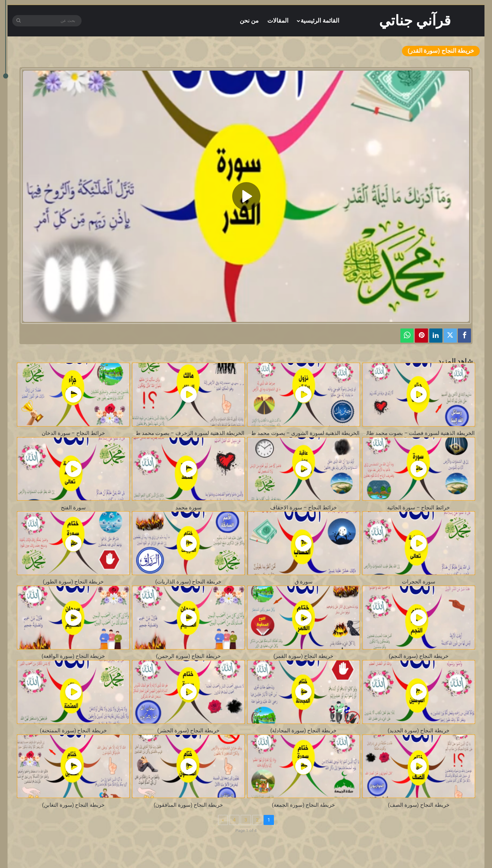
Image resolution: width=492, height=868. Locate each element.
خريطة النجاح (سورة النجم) (419, 656)
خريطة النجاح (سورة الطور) (73, 582)
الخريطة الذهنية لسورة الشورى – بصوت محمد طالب (301, 433)
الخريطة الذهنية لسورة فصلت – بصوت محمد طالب (418, 433)
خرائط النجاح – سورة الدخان (73, 433)
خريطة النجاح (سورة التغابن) (73, 805)
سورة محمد (188, 508)
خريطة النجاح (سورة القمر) (304, 656)
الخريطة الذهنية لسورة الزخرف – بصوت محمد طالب (186, 433)
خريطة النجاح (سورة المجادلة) (304, 731)
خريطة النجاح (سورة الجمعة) (304, 805)
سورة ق (304, 582)
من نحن (249, 21)
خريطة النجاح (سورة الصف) (419, 805)
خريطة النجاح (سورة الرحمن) (188, 656)
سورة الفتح (73, 508)
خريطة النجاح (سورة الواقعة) (73, 656)
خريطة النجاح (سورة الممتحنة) (73, 731)
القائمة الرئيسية (320, 21)
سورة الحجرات (419, 582)
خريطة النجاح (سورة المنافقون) (189, 805)
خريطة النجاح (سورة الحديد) (419, 731)
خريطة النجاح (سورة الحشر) (188, 731)
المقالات (278, 21)
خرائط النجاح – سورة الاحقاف (304, 508)
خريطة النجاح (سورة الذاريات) (189, 582)
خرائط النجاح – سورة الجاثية (419, 508)
